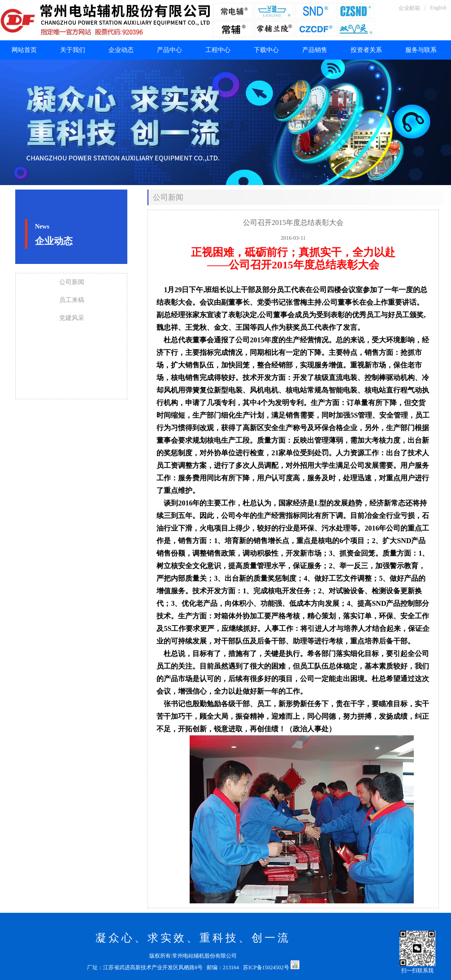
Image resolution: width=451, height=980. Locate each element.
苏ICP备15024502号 (267, 967)
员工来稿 (72, 300)
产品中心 (169, 50)
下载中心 (266, 50)
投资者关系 (366, 50)
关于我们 (73, 50)
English (438, 8)
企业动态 (121, 50)
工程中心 (218, 50)
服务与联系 (421, 50)
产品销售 (315, 50)
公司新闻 (72, 282)
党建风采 (72, 318)
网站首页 (24, 50)
